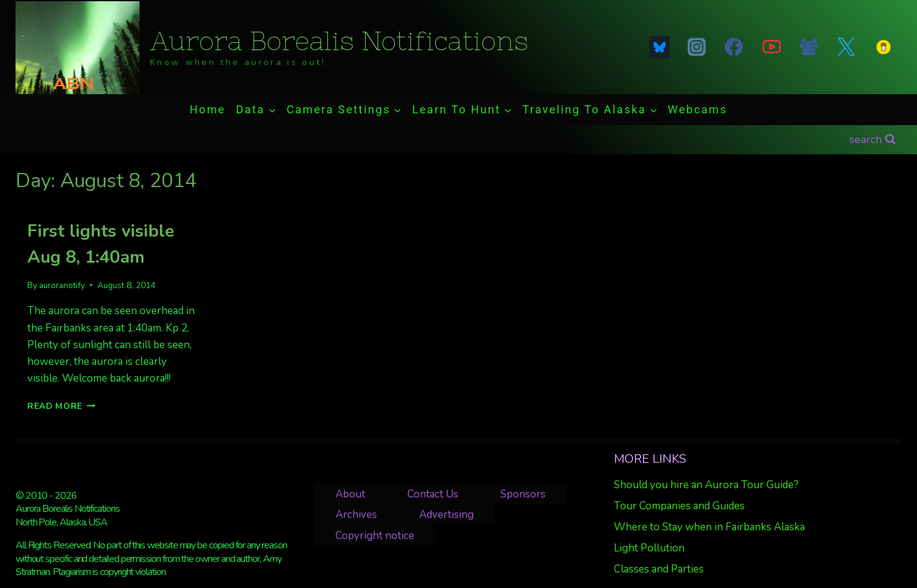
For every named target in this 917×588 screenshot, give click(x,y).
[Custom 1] (884, 47)
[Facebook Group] (808, 47)
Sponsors (523, 494)
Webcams (698, 109)
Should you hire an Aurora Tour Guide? (706, 485)
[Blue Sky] (659, 47)
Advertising (446, 515)
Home (208, 109)
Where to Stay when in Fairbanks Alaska (709, 527)
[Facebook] (734, 47)
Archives (356, 515)
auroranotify (62, 285)
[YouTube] (771, 47)
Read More (61, 406)
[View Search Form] (873, 140)
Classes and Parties (659, 569)
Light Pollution (649, 548)
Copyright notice (375, 536)
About (350, 494)
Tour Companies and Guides (679, 506)
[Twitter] (846, 47)
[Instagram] (697, 47)
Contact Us (433, 494)
